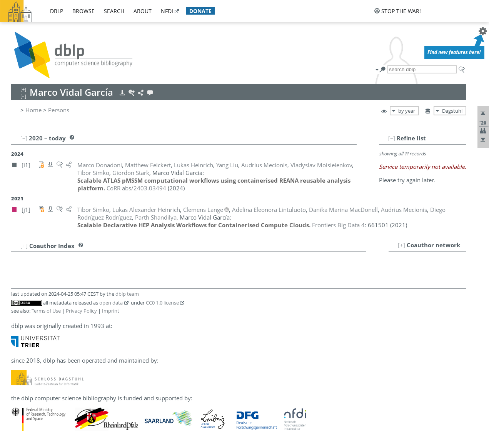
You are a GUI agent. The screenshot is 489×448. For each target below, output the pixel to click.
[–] (392, 138)
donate (200, 11)
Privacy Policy (81, 311)
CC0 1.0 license (162, 303)
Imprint (111, 311)
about (143, 11)
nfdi (167, 11)
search (114, 11)
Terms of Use (46, 311)
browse (83, 11)
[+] (401, 245)
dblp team (127, 294)
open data (111, 303)
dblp (57, 11)
